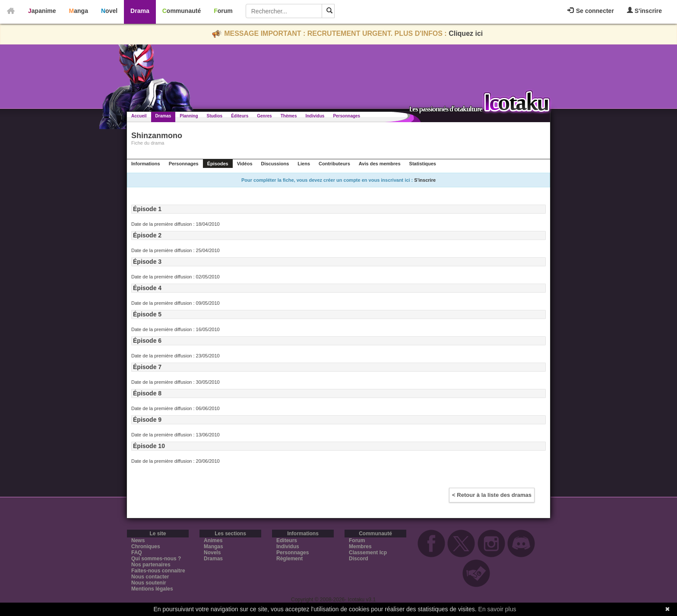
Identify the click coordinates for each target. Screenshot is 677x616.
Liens (304, 164)
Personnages (346, 116)
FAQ (137, 553)
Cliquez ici (466, 33)
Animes (213, 540)
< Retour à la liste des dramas (492, 495)
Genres (264, 116)
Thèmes (289, 116)
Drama (140, 11)
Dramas (163, 116)
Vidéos (245, 164)
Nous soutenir (149, 583)
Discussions (275, 164)
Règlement (289, 559)
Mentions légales (152, 589)
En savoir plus (497, 609)
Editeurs (287, 540)
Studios (215, 116)
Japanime (42, 11)
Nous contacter (150, 577)
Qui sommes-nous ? (156, 559)
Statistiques (423, 164)
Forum (223, 11)
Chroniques (146, 547)
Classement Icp (368, 553)
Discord (359, 559)
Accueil (139, 116)
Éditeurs (240, 116)
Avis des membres (380, 164)
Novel (109, 11)
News (138, 540)
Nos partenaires (151, 565)
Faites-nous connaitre (158, 571)
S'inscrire (644, 11)
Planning (189, 116)
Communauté (182, 11)
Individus (315, 116)
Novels (212, 553)
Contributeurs (334, 164)
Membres (360, 547)
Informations (146, 164)
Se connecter (591, 11)
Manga (79, 11)
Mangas (214, 547)
